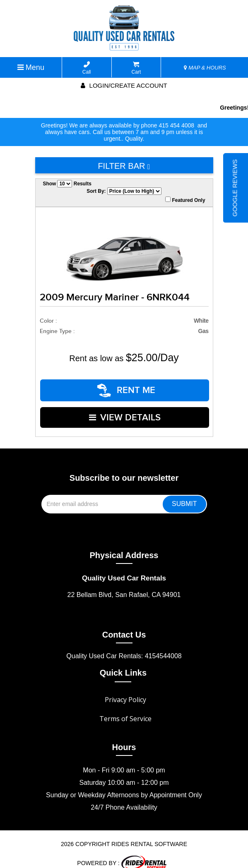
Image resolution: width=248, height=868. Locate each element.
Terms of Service (125, 709)
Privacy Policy (125, 690)
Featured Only (185, 200)
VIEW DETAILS (125, 411)
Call (87, 68)
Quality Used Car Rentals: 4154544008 (124, 646)
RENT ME (127, 388)
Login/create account (124, 85)
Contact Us (124, 625)
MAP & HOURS (205, 68)
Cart (136, 68)
